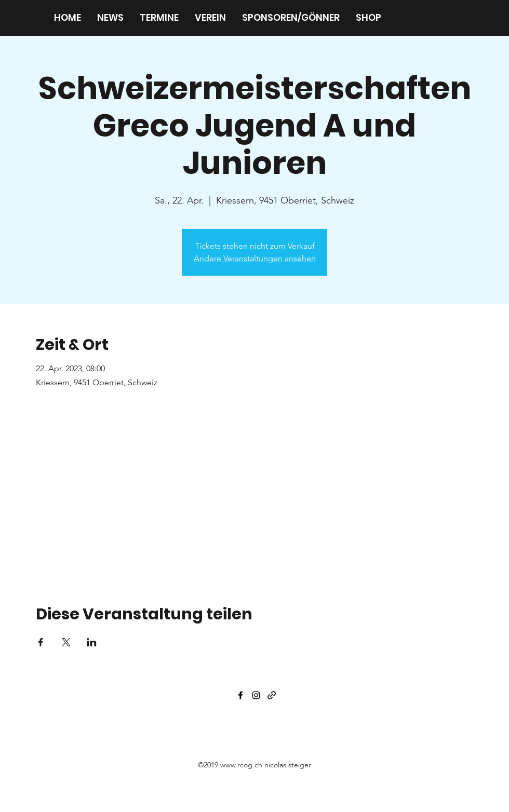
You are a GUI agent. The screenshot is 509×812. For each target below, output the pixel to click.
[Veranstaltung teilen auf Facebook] (41, 642)
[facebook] (240, 695)
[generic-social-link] (272, 695)
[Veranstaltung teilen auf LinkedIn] (92, 642)
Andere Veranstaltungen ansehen (255, 258)
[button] (210, 18)
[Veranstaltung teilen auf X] (66, 642)
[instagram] (256, 695)
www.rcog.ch (241, 765)
